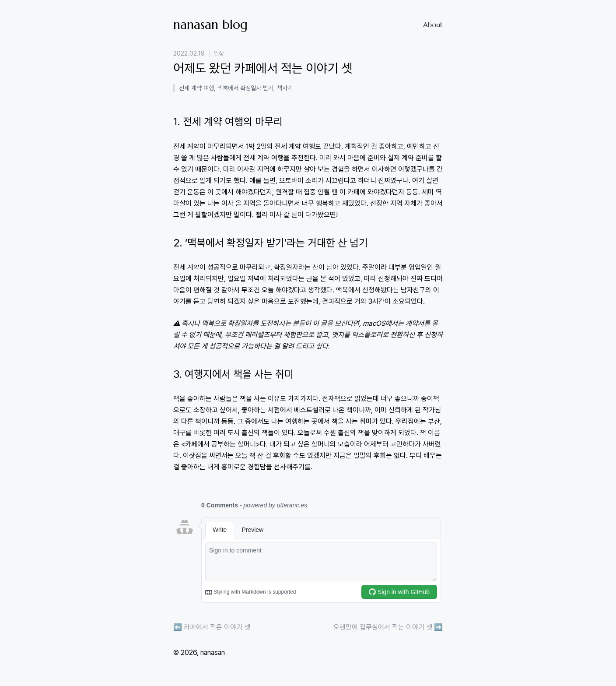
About (433, 25)
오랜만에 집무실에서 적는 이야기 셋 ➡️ (388, 627)
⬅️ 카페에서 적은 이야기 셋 (212, 627)
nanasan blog (210, 25)
